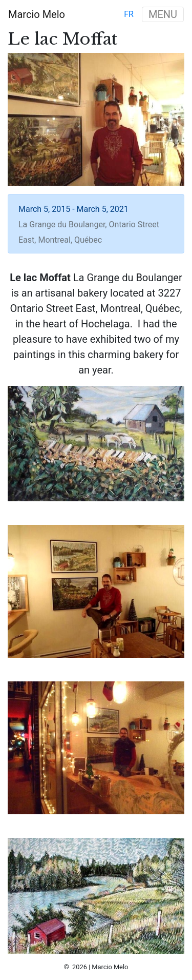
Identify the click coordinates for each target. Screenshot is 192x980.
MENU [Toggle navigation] (163, 14)
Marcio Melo (37, 14)
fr (129, 14)
